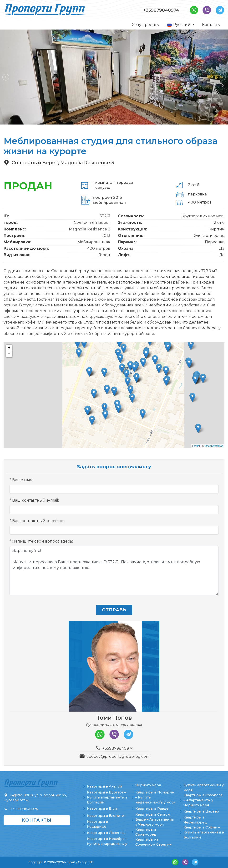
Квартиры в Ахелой (104, 786)
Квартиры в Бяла (102, 808)
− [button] (9, 354)
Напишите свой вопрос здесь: (43, 541)
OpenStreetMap (214, 446)
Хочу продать (145, 25)
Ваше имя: (23, 480)
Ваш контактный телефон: (38, 521)
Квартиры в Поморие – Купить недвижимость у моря (155, 797)
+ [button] (9, 348)
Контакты (211, 25)
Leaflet (196, 446)
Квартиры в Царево (201, 811)
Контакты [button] (37, 820)
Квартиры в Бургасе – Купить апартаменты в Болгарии (107, 797)
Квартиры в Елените (105, 816)
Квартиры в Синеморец (146, 832)
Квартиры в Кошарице (97, 824)
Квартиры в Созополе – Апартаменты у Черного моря (203, 800)
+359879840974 (161, 10)
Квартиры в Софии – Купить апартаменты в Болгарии (204, 832)
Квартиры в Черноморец (195, 820)
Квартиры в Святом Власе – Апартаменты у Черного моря (155, 819)
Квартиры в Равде (152, 808)
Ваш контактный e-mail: (35, 500)
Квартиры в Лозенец (106, 833)
